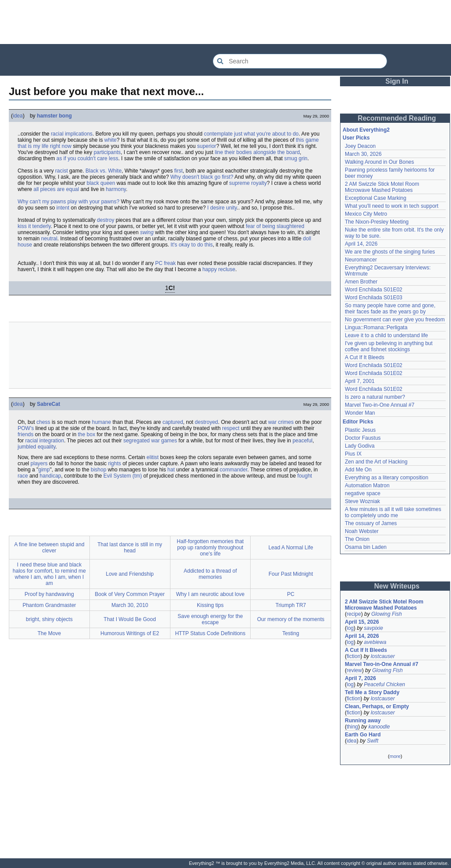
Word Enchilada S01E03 (374, 298)
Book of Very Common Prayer (130, 594)
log (350, 628)
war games (164, 441)
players (39, 463)
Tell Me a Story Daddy (372, 692)
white (111, 140)
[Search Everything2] (300, 61)
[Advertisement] (225, 22)
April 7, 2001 (360, 381)
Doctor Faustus (363, 438)
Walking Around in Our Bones (379, 162)
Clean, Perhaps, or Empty (377, 706)
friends (26, 434)
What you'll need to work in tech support (392, 206)
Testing (291, 633)
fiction (353, 656)
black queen (101, 183)
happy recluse (219, 269)
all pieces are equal (56, 189)
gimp (44, 470)
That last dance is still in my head (130, 548)
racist (61, 171)
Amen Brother (361, 282)
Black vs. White (104, 171)
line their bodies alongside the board (257, 152)
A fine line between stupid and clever (49, 548)
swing (147, 232)
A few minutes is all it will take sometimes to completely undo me (393, 512)
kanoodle (379, 727)
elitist (153, 457)
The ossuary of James (371, 523)
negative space (363, 493)
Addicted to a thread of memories (210, 574)
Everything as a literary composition (386, 478)
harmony (116, 189)
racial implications (72, 134)
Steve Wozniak (362, 501)
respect (231, 428)
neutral (49, 239)
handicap (50, 476)
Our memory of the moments (291, 619)
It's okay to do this (192, 245)
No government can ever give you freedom (395, 320)
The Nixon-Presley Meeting (377, 222)
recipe (354, 614)
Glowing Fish (386, 614)
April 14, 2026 (361, 244)
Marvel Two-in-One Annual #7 (380, 405)
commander (234, 470)
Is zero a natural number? (375, 397)
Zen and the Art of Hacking (376, 462)
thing (352, 727)
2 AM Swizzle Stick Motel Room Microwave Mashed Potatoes (382, 187)
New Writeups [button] (397, 586)
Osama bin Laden (366, 547)
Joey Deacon (360, 146)
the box (87, 434)
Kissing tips (210, 605)
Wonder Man (360, 413)
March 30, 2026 (363, 154)
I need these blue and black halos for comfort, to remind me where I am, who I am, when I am (49, 574)
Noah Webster (362, 531)
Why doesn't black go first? (202, 177)
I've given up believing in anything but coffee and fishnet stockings (389, 346)
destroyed (206, 422)
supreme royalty (248, 183)
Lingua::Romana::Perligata (376, 327)
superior (207, 146)
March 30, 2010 (130, 605)
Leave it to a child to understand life (386, 335)
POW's (26, 428)
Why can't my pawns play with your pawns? (68, 202)
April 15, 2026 (362, 622)
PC (291, 594)
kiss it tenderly (34, 226)
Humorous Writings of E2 (130, 633)
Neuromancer (361, 260)
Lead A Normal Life (290, 548)
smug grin (296, 158)
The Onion (357, 539)
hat (171, 470)
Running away (363, 721)
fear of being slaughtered (275, 226)
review (354, 670)
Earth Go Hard (363, 735)
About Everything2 (366, 130)
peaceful (302, 441)
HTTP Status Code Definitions (210, 633)
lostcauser (383, 656)
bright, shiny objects (49, 619)
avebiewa (375, 642)
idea (18, 116)
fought (305, 476)
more (395, 756)
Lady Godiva (360, 446)
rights (114, 463)
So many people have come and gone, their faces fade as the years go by (390, 309)
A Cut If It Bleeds (364, 357)
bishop (98, 470)
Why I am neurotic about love (210, 594)
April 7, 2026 (360, 678)
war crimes (281, 422)
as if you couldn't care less (87, 158)
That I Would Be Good (130, 619)
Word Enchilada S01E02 (374, 290)
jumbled (27, 447)
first (178, 171)
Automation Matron (367, 485)
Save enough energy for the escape (210, 619)
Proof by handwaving (49, 594)
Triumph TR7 (290, 605)
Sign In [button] (397, 81)
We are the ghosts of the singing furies (390, 252)
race (23, 476)
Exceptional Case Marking (375, 198)
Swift (373, 741)
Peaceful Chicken (384, 684)
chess (43, 422)
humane (102, 422)
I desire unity (222, 208)
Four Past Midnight (291, 574)
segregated (137, 441)
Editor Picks (358, 422)
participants (107, 152)
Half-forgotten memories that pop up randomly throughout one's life (210, 548)
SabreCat (49, 404)
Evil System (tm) (123, 476)
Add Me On (358, 470)
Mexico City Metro (366, 214)
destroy (105, 220)
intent (63, 208)
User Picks (356, 138)
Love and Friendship (130, 574)
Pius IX (353, 454)
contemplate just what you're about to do (251, 134)
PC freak (165, 263)
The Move (49, 633)
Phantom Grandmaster (49, 605)
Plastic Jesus (360, 430)
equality (46, 447)
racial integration (44, 441)
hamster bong (54, 116)
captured (173, 422)
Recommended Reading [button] (397, 118)
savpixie (373, 628)
